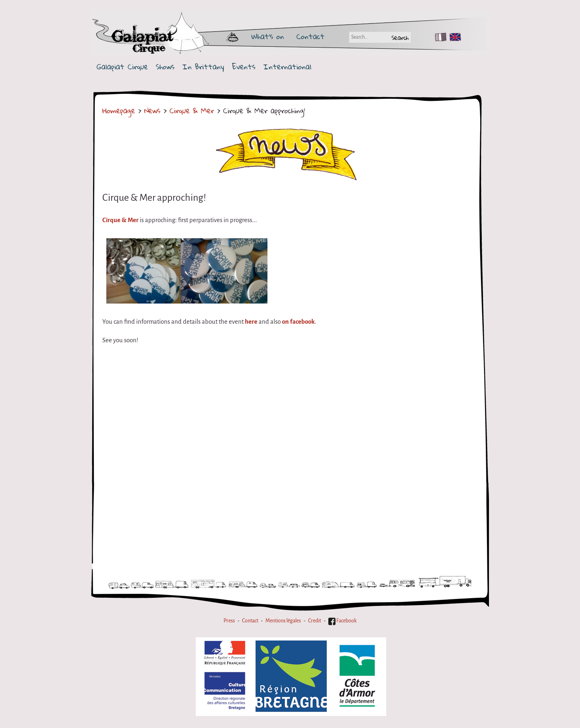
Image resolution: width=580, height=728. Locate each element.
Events (244, 67)
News (152, 110)
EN (454, 37)
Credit (315, 621)
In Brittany (203, 67)
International (287, 67)
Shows (165, 67)
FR (439, 37)
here (251, 322)
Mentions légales (283, 621)
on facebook (298, 322)
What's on (268, 36)
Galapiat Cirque (122, 67)
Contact (311, 36)
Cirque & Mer (192, 110)
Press (229, 621)
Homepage (119, 110)
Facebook (342, 621)
